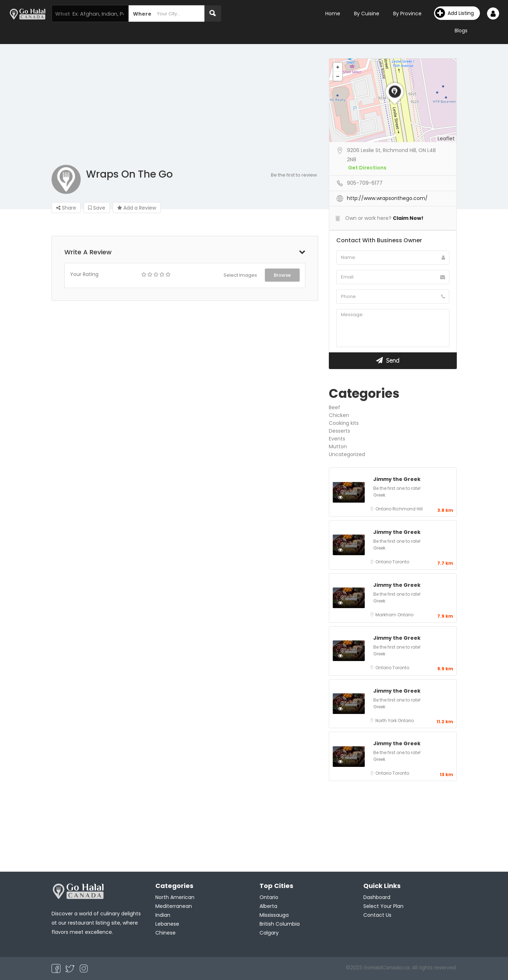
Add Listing (454, 13)
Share (66, 208)
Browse (282, 275)
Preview (348, 497)
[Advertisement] (254, 112)
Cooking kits (344, 423)
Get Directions (367, 168)
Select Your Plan (383, 906)
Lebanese (167, 924)
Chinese (165, 933)
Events (337, 439)
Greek (379, 495)
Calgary (269, 933)
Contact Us (377, 915)
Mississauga (274, 915)
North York (387, 721)
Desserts (339, 431)
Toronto (401, 562)
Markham (386, 615)
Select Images (240, 275)
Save (97, 208)
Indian (163, 915)
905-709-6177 (365, 183)
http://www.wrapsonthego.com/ (387, 198)
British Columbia (280, 924)
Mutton (338, 446)
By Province (407, 13)
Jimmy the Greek (397, 479)
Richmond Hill (408, 509)
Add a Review (137, 208)
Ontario (384, 509)
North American (175, 897)
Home (333, 13)
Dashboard (377, 897)
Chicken (339, 415)
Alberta (268, 906)
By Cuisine (367, 13)
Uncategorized (347, 454)
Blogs (461, 31)
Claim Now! (408, 218)
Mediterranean (174, 906)
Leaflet (446, 139)
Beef (335, 407)
